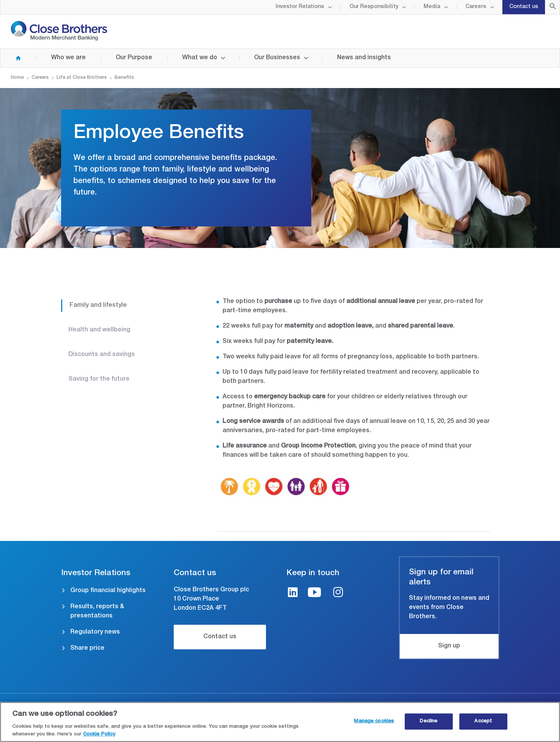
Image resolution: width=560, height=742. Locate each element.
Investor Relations (300, 7)
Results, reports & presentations (97, 612)
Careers (476, 7)
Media (432, 7)
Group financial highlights (108, 591)
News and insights (364, 58)
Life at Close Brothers (82, 78)
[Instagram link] (338, 593)
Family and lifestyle (98, 306)
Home (11, 58)
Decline (429, 725)
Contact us (524, 7)
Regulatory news (95, 632)
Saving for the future (99, 379)
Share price (87, 649)
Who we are (68, 58)
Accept (483, 725)
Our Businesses (277, 58)
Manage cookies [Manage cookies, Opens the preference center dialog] (374, 725)
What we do (200, 58)
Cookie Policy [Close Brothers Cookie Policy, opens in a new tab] (99, 738)
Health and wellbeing (99, 330)
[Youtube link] (314, 593)
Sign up (449, 646)
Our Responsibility (374, 7)
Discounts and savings (102, 355)
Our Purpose (134, 58)
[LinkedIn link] (293, 593)
